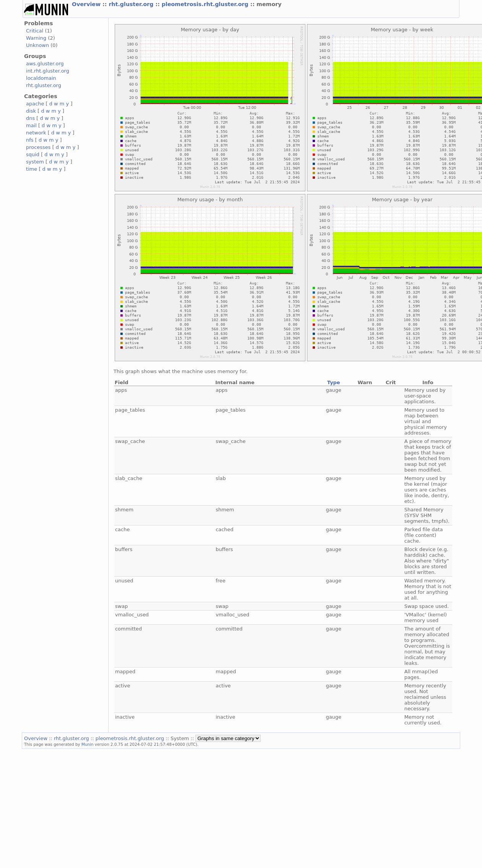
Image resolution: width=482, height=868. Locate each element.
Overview (87, 4)
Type (334, 382)
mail (31, 125)
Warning (36, 38)
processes (38, 147)
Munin (88, 744)
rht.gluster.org (132, 4)
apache (35, 104)
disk (31, 111)
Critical (35, 31)
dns (30, 118)
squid (33, 154)
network (36, 133)
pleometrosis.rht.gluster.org (206, 4)
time (32, 169)
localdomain (41, 78)
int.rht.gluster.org (48, 71)
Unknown (37, 45)
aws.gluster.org (45, 64)
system (35, 162)
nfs (30, 140)
